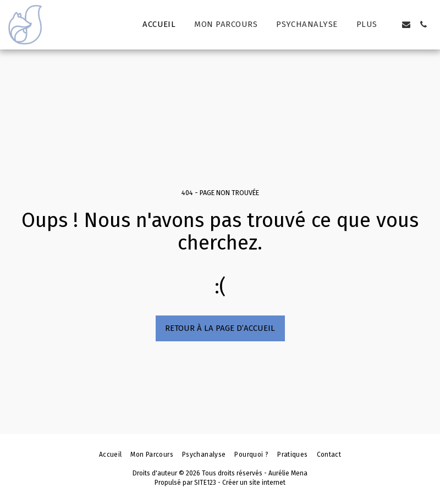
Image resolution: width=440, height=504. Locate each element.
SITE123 (205, 483)
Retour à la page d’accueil (220, 328)
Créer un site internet (254, 483)
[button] (406, 24)
